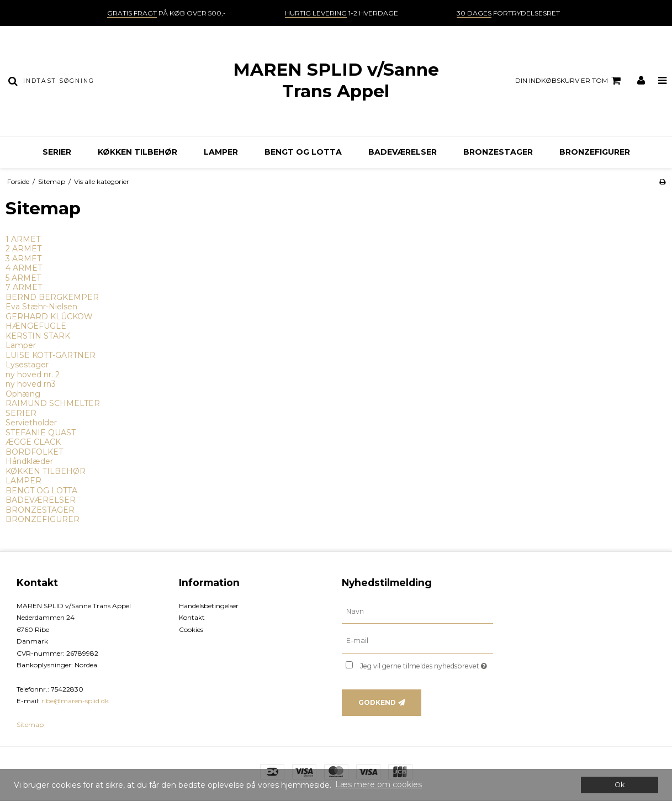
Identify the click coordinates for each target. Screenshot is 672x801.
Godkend (377, 702)
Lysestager (27, 365)
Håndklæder (29, 461)
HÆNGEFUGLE (36, 326)
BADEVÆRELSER (403, 152)
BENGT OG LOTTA (303, 152)
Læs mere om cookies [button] (379, 784)
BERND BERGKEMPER (52, 297)
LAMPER (221, 152)
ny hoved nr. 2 (33, 375)
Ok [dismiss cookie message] (620, 785)
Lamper (21, 345)
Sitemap (30, 724)
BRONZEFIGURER (595, 152)
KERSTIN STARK (38, 336)
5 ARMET (23, 278)
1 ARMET (23, 239)
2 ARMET (23, 249)
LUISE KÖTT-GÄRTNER (51, 355)
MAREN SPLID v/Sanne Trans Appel (336, 80)
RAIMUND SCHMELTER (53, 403)
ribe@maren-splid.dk (75, 701)
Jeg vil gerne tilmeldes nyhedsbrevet (427, 664)
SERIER (57, 152)
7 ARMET (24, 287)
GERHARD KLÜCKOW (49, 317)
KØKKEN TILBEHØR (137, 152)
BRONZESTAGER (498, 152)
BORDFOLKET (34, 452)
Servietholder (31, 423)
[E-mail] (417, 641)
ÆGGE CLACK (33, 442)
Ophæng (23, 394)
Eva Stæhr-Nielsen (41, 307)
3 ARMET (23, 259)
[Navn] (417, 611)
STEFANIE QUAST (41, 433)
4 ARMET (24, 268)
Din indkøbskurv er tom (570, 81)
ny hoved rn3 (31, 384)
